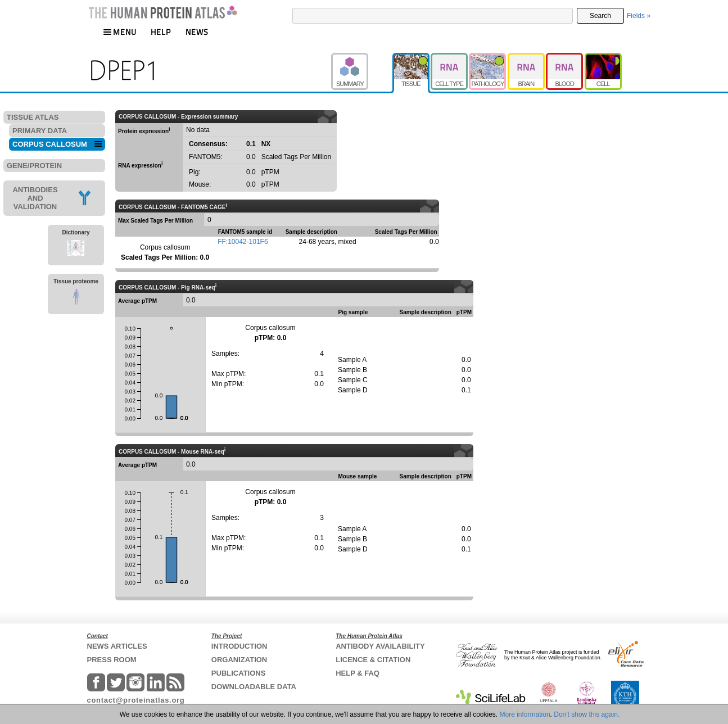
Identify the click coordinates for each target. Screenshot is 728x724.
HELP (161, 32)
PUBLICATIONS (239, 673)
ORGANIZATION (239, 660)
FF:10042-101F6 (243, 242)
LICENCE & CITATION (373, 660)
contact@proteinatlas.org (136, 700)
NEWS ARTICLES (117, 646)
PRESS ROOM (112, 660)
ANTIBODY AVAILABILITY (380, 646)
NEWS (197, 32)
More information (525, 714)
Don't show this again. (587, 714)
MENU (120, 32)
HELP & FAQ (358, 673)
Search (600, 16)
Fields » (639, 16)
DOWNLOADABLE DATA (254, 687)
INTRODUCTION (239, 646)
